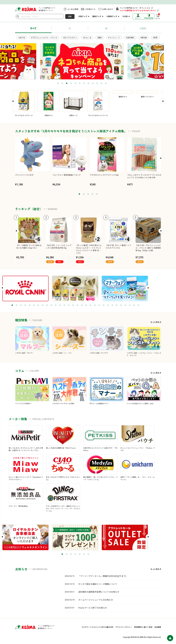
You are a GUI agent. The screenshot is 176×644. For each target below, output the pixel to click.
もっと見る (155, 322)
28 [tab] (142, 305)
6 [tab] (86, 83)
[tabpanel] (88, 61)
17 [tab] (95, 305)
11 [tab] (108, 83)
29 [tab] (147, 305)
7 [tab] (90, 83)
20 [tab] (108, 305)
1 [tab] (64, 83)
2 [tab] (68, 83)
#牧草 (155, 37)
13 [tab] (77, 305)
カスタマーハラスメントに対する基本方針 (97, 627)
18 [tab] (99, 305)
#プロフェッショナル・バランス (44, 37)
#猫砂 (100, 37)
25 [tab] (129, 305)
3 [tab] (73, 83)
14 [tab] (82, 305)
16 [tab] (90, 305)
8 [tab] (95, 83)
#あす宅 (22, 37)
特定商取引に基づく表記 (143, 627)
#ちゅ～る (87, 37)
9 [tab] (99, 83)
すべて (33, 28)
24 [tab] (125, 305)
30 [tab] (151, 305)
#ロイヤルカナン (70, 37)
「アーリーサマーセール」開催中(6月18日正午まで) (102, 576)
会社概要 (158, 627)
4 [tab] (77, 83)
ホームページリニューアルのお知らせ (96, 600)
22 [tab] (116, 305)
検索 (70, 16)
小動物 (143, 28)
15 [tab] (86, 305)
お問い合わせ (108, 9)
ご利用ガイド (90, 9)
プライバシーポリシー (124, 627)
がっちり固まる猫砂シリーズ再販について (98, 584)
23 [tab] (121, 305)
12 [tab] (112, 83)
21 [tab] (112, 305)
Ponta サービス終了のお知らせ (93, 608)
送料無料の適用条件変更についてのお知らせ (99, 592)
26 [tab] (134, 305)
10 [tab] (103, 83)
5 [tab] (82, 83)
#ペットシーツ (114, 37)
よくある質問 (73, 9)
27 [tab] (138, 305)
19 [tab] (103, 305)
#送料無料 (130, 37)
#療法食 (144, 37)
